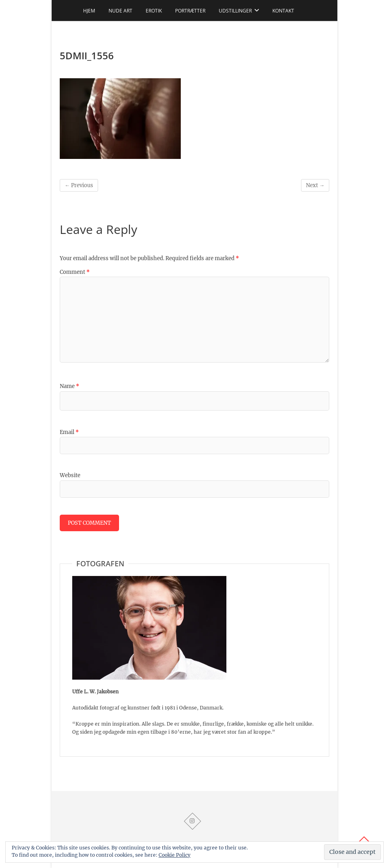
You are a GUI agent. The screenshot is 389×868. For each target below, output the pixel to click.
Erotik (154, 11)
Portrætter (190, 11)
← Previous (79, 185)
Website (70, 475)
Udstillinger (235, 11)
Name (69, 386)
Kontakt (283, 11)
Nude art (120, 11)
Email (69, 432)
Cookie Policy (175, 855)
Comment (75, 272)
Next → (315, 185)
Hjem (89, 11)
